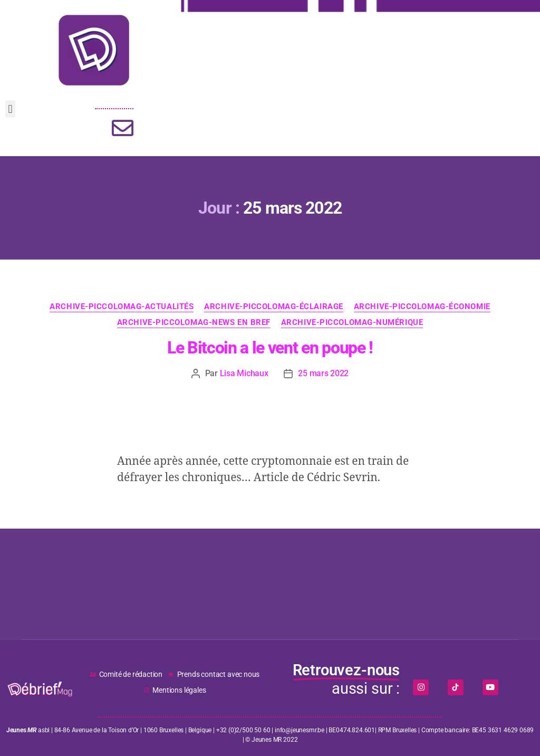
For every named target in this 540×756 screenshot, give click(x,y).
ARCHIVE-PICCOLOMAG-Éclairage (273, 307)
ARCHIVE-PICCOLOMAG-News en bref (194, 322)
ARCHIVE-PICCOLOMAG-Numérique (352, 322)
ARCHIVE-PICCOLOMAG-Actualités (122, 307)
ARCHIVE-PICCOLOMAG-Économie (422, 307)
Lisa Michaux (244, 373)
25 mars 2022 (323, 373)
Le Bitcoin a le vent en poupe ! (270, 348)
